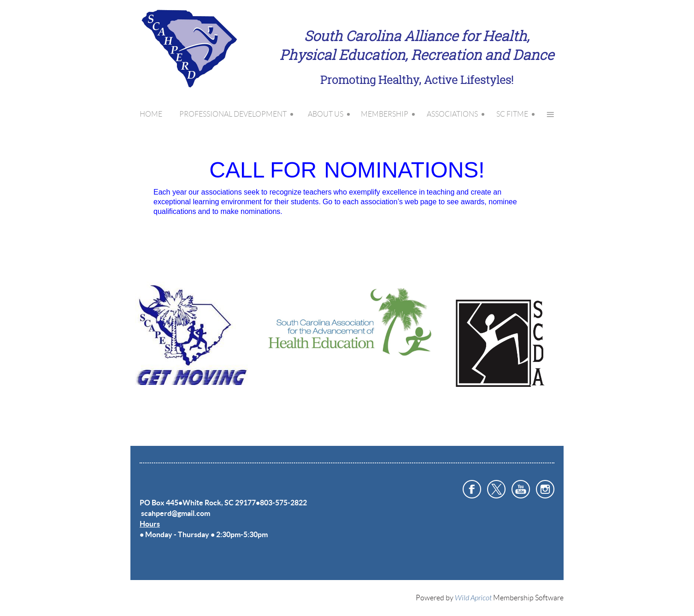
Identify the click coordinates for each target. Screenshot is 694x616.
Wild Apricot (473, 598)
